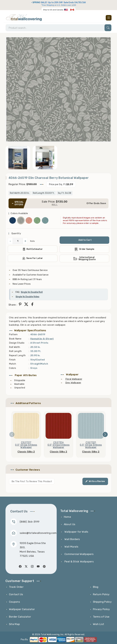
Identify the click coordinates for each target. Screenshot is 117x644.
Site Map (14, 624)
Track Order (16, 587)
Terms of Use (101, 617)
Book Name (15, 339)
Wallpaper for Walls (76, 532)
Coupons (14, 602)
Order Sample (84, 249)
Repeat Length (17, 355)
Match (12, 364)
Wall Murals (71, 547)
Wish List (99, 624)
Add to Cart (85, 240)
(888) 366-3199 (29, 522)
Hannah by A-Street (42, 339)
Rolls (33, 241)
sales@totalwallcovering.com (38, 533)
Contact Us (16, 594)
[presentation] (12, 434)
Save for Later (33, 258)
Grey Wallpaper (73, 383)
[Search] (58, 28)
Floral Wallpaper (74, 379)
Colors (12, 368)
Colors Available (19, 213)
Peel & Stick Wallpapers (79, 561)
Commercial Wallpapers (79, 554)
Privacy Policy (101, 609)
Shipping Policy (102, 602)
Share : (13, 305)
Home (67, 517)
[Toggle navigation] (109, 18)
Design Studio (17, 343)
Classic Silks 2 (26, 451)
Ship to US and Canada (53, 10)
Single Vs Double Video (27, 297)
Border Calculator (20, 617)
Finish (12, 360)
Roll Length (15, 351)
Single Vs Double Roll (32, 292)
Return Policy (101, 594)
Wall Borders (72, 539)
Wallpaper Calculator (22, 609)
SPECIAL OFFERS (19, 203)
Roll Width (14, 347)
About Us (70, 524)
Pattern (13, 334)
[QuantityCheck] (18, 241)
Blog (96, 587)
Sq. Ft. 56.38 (65, 193)
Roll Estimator (33, 249)
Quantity (16, 233)
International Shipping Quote (84, 258)
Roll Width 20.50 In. (20, 193)
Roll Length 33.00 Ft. (44, 193)
